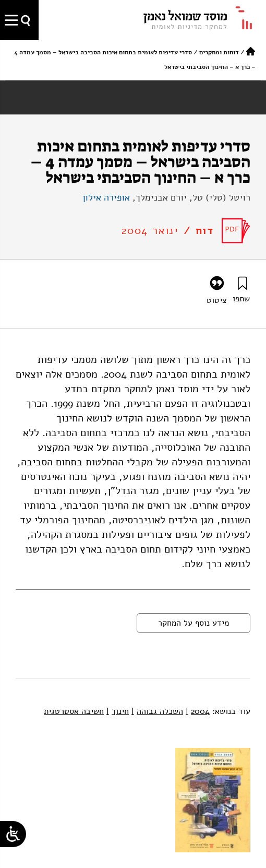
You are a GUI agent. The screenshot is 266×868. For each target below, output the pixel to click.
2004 (198, 711)
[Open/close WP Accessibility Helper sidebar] (13, 834)
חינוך (118, 711)
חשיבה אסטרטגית (74, 711)
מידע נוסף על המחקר (194, 623)
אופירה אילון (106, 197)
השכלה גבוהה (157, 711)
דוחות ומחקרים (219, 52)
